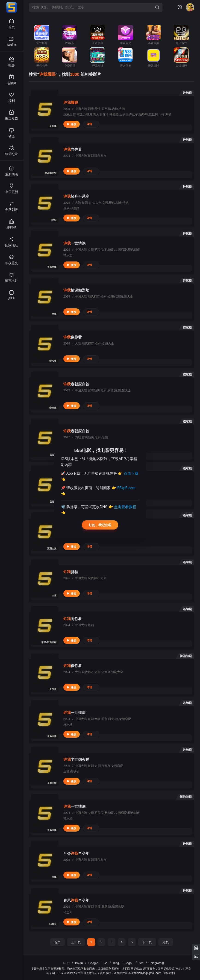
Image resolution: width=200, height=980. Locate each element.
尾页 (166, 942)
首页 (57, 942)
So (106, 963)
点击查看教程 (125, 507)
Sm (141, 963)
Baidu (79, 963)
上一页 (76, 942)
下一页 (147, 942)
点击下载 (131, 473)
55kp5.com (126, 488)
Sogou (129, 963)
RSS (66, 963)
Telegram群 (157, 963)
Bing (116, 963)
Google (93, 963)
